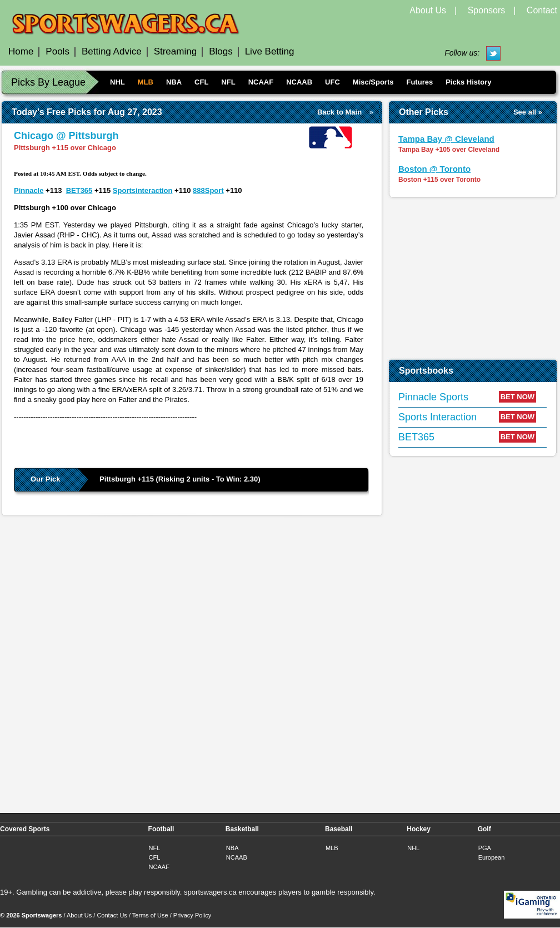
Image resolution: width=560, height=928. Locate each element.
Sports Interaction (437, 417)
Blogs (221, 51)
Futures (419, 82)
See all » (528, 112)
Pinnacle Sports (433, 397)
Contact (542, 10)
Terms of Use (150, 915)
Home (21, 51)
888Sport (208, 190)
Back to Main (339, 112)
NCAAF (261, 82)
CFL (201, 82)
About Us (428, 10)
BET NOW (517, 397)
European (492, 857)
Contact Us (112, 915)
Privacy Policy (192, 915)
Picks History (468, 82)
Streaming (175, 51)
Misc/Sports (373, 82)
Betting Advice (112, 51)
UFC (332, 82)
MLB (146, 82)
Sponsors (487, 10)
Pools (57, 51)
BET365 (79, 190)
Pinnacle (29, 190)
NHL (117, 82)
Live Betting (270, 51)
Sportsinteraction (143, 190)
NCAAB (299, 82)
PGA (485, 848)
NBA (174, 82)
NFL (228, 82)
